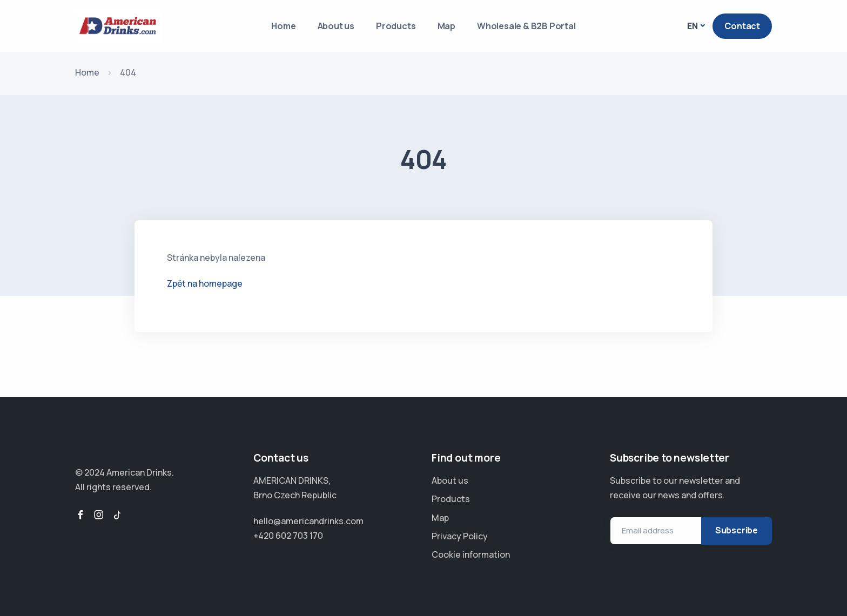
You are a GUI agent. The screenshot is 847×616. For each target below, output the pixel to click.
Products (396, 26)
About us (336, 26)
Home (283, 26)
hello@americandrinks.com (308, 521)
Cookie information (471, 554)
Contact (742, 26)
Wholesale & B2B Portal (526, 26)
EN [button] (693, 26)
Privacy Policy (460, 536)
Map (446, 26)
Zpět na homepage (205, 283)
